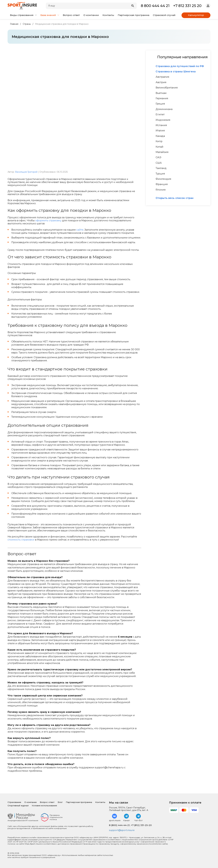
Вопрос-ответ (71, 15)
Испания (161, 125)
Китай (159, 147)
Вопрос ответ (47, 802)
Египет (160, 115)
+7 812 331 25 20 (187, 6)
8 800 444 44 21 (155, 6)
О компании (91, 15)
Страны (27, 24)
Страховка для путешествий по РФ (180, 66)
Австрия (161, 82)
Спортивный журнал (18, 805)
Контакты (108, 15)
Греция (160, 104)
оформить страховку (48, 220)
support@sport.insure (122, 830)
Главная (14, 24)
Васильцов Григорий (26, 172)
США (159, 163)
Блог (60, 802)
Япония (161, 190)
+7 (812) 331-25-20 (141, 825)
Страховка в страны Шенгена (176, 72)
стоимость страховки (21, 540)
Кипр (159, 141)
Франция (162, 184)
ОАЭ (158, 157)
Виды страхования (23, 15)
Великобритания (167, 88)
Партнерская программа (134, 15)
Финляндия (163, 179)
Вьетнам (161, 93)
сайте (80, 230)
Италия (160, 131)
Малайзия (162, 152)
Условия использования (44, 805)
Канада (160, 136)
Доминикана (164, 109)
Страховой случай (164, 15)
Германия (162, 98)
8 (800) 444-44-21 (119, 825)
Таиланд (161, 168)
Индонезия (163, 120)
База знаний (50, 15)
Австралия (162, 77)
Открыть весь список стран (175, 198)
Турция (160, 174)
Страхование (14, 802)
